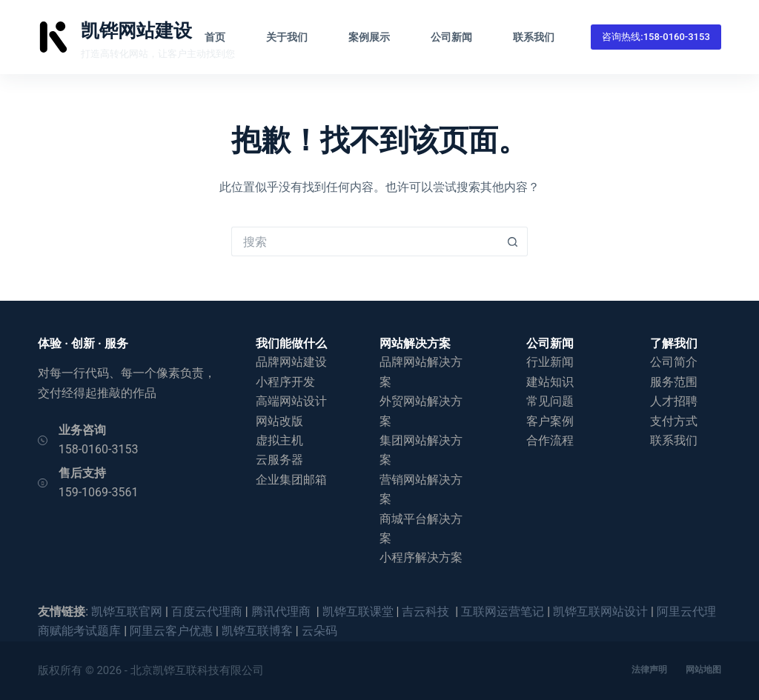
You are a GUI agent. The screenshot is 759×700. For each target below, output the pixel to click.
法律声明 (649, 670)
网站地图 (703, 670)
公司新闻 (451, 37)
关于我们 (287, 37)
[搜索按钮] (513, 241)
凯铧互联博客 (257, 631)
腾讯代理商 (282, 611)
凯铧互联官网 (127, 611)
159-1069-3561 (99, 492)
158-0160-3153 (99, 449)
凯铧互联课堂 (358, 611)
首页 (215, 37)
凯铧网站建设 (136, 31)
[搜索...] (365, 241)
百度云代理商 (207, 611)
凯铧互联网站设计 (600, 611)
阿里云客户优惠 (171, 631)
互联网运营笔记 (503, 611)
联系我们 (534, 37)
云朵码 (319, 631)
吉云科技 (427, 611)
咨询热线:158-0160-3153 (656, 37)
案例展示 (369, 37)
